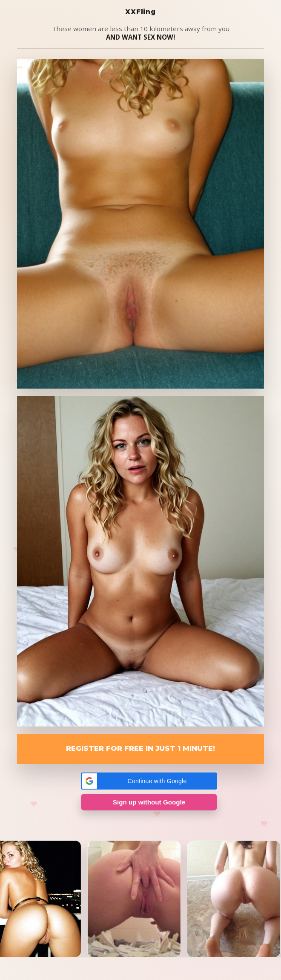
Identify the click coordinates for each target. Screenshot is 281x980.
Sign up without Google (149, 802)
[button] (149, 781)
